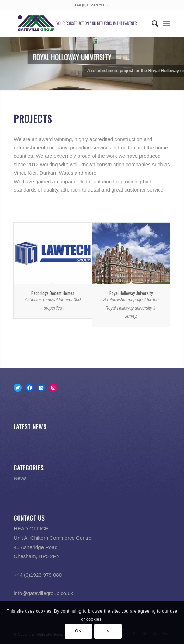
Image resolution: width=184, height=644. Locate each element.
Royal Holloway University (131, 293)
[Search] (152, 24)
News (20, 478)
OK (78, 631)
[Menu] (167, 24)
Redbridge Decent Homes (53, 293)
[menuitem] (152, 24)
